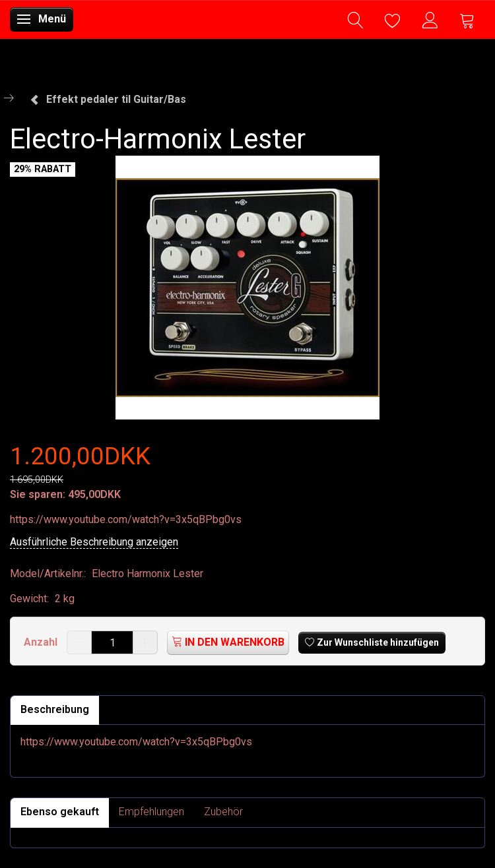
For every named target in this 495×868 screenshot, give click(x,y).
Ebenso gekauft (60, 812)
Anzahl (42, 642)
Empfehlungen (151, 812)
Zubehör (223, 812)
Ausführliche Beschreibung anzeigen (94, 542)
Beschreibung (55, 709)
